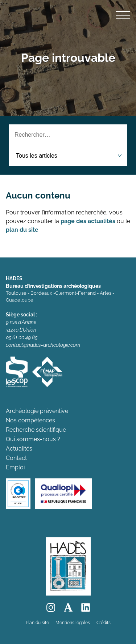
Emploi (15, 467)
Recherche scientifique (36, 430)
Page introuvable (68, 58)
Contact (16, 458)
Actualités (19, 449)
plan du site (22, 230)
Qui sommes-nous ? (33, 439)
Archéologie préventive (37, 411)
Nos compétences (30, 420)
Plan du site (37, 623)
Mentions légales (73, 623)
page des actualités (88, 221)
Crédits (104, 623)
